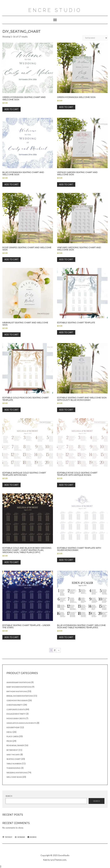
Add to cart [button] (11, 109)
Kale (45, 860)
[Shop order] (95, 38)
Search (9, 796)
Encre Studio (55, 10)
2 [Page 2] (55, 650)
